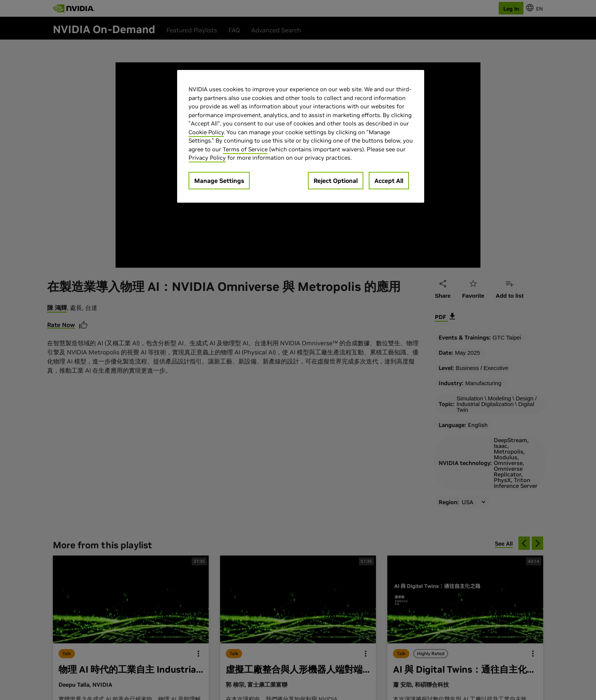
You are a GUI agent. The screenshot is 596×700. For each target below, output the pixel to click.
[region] (301, 136)
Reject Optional (336, 181)
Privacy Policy (207, 158)
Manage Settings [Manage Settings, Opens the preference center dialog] (219, 181)
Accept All (389, 181)
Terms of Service (245, 149)
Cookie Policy (206, 132)
